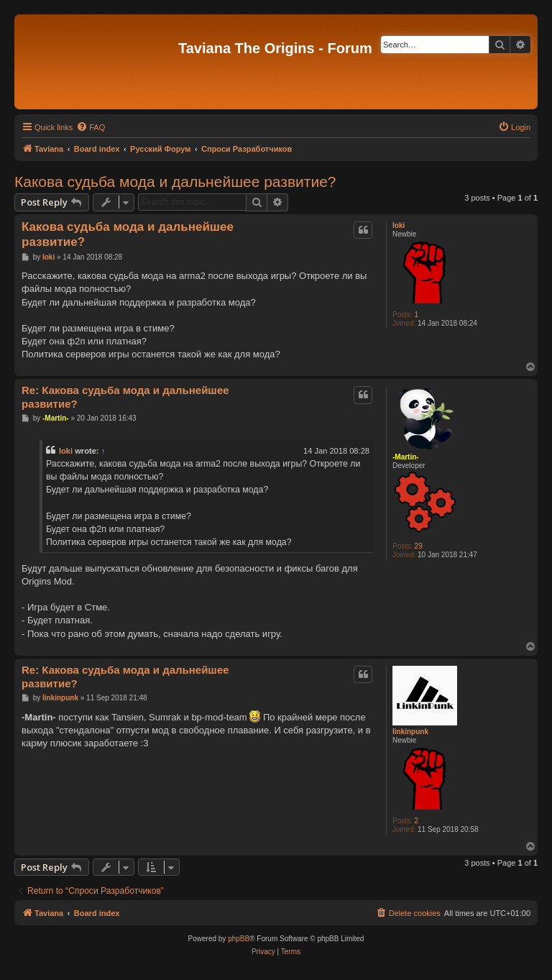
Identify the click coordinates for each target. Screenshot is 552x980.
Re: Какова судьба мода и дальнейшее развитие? (125, 397)
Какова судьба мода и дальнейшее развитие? (175, 182)
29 (419, 546)
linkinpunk (410, 732)
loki (399, 225)
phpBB (239, 939)
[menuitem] (91, 127)
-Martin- (406, 457)
